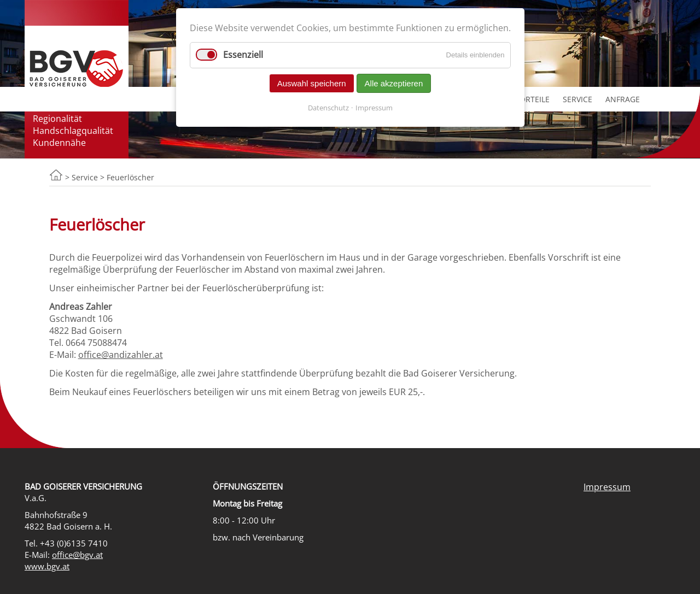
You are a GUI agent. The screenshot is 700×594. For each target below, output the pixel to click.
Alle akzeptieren (394, 83)
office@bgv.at (77, 555)
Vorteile (532, 99)
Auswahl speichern (312, 83)
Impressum (607, 487)
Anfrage (623, 99)
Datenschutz (328, 108)
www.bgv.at (47, 566)
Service (577, 99)
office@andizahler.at (121, 355)
